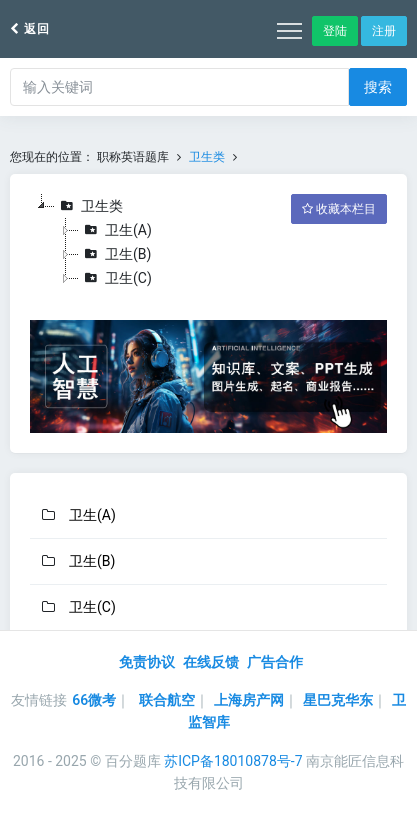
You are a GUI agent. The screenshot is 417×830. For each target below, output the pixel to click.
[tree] (208, 242)
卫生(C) (115, 278)
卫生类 (207, 157)
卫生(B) (115, 254)
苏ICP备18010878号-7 (233, 761)
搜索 (378, 87)
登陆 (335, 31)
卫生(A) (115, 230)
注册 (384, 31)
